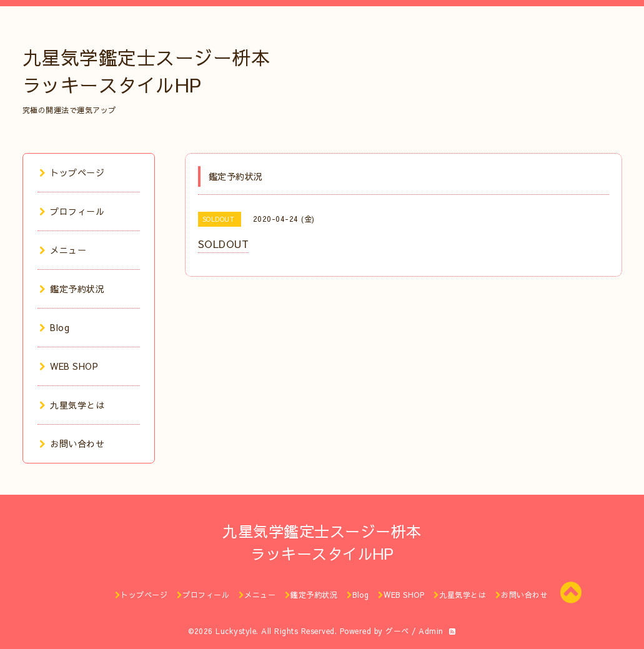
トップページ (72, 172)
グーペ (397, 631)
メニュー (63, 250)
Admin (431, 631)
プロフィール (72, 211)
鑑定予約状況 (72, 289)
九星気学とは (72, 405)
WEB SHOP (69, 366)
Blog (55, 327)
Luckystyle (236, 631)
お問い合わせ (72, 443)
